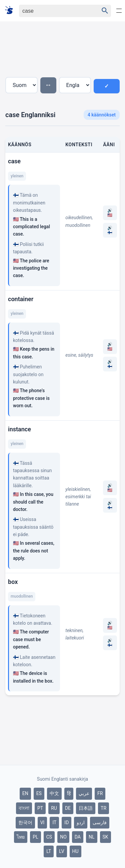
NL (92, 837)
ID (66, 822)
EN (25, 793)
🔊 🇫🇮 (110, 230)
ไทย (21, 837)
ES (39, 793)
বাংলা (24, 808)
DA (78, 837)
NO (63, 837)
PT (40, 808)
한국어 (25, 822)
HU (75, 851)
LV (61, 851)
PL (35, 837)
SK (105, 837)
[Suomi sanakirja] (11, 11)
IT (54, 822)
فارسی (100, 822)
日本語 (86, 808)
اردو (81, 822)
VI (42, 822)
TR (103, 808)
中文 (54, 793)
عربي (84, 793)
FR (100, 793)
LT (49, 851)
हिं (69, 793)
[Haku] (53, 11)
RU (54, 808)
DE (68, 808)
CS (49, 837)
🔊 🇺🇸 (110, 213)
